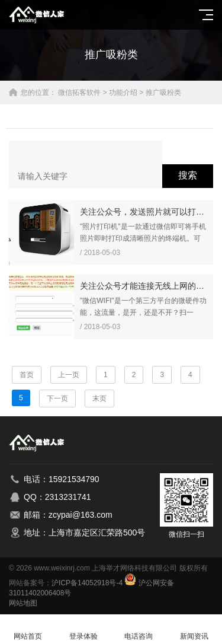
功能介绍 (123, 93)
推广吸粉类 (163, 93)
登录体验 (83, 629)
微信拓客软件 (79, 93)
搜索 (188, 175)
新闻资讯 (194, 629)
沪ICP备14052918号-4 (87, 583)
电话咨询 (139, 629)
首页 (27, 375)
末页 (99, 398)
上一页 (69, 375)
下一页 (57, 398)
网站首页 (28, 629)
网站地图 (23, 603)
